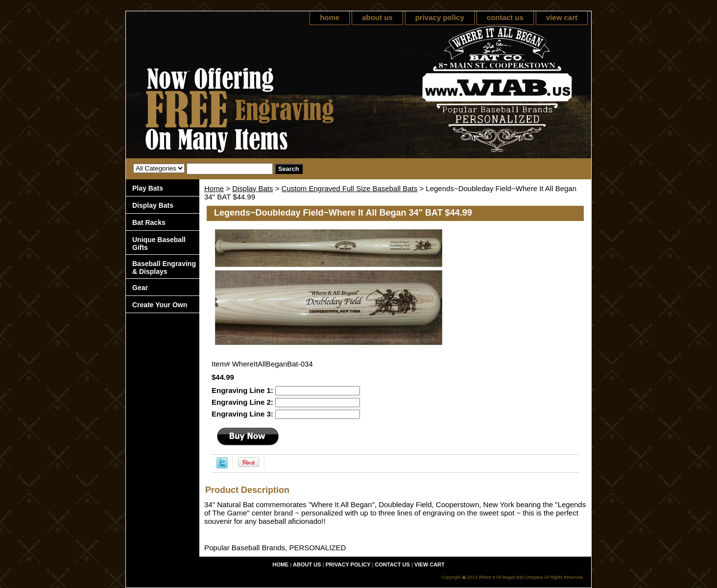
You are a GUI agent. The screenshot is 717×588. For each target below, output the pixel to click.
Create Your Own (160, 305)
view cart (562, 17)
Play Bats (148, 188)
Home (214, 188)
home (330, 17)
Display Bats (252, 188)
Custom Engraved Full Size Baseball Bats (350, 188)
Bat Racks (149, 222)
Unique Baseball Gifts (159, 244)
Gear (140, 288)
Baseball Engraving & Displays (164, 268)
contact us (505, 17)
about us (377, 17)
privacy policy (440, 17)
